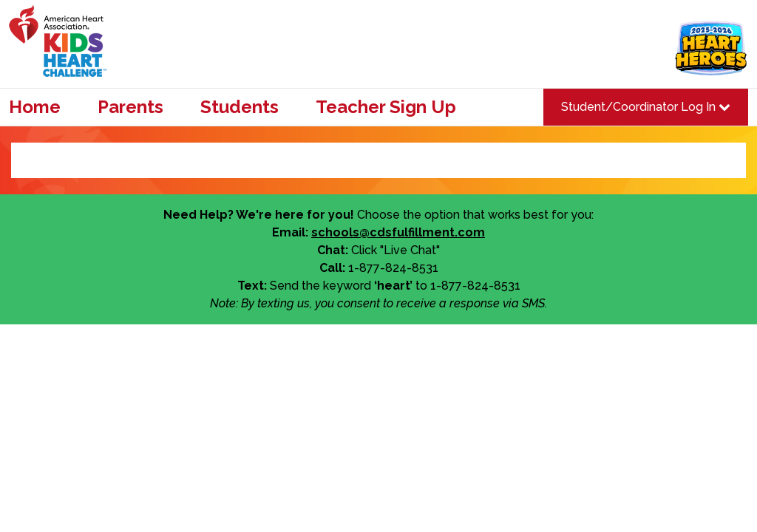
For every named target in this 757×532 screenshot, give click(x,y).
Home (35, 107)
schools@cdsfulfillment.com (398, 232)
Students (240, 107)
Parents (130, 107)
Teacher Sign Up (386, 107)
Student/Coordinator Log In (646, 107)
